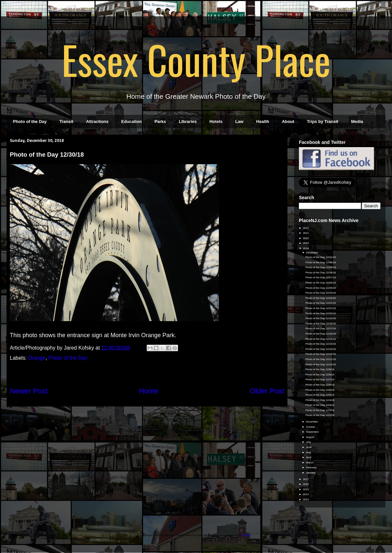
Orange (37, 358)
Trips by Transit (323, 121)
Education (131, 121)
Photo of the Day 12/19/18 (321, 318)
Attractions (97, 121)
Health (263, 121)
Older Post (267, 391)
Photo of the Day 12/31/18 (321, 257)
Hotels (216, 121)
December (312, 253)
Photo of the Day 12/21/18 (321, 308)
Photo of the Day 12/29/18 (321, 267)
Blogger (246, 535)
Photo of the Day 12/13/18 (321, 349)
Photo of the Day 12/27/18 (321, 277)
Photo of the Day (30, 121)
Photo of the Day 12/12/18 (321, 354)
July (309, 442)
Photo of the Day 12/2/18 (320, 410)
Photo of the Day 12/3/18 (320, 405)
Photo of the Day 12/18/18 (321, 324)
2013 (306, 500)
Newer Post (29, 391)
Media (357, 121)
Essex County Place (196, 59)
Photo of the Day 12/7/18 (320, 380)
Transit (66, 121)
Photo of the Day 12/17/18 (321, 328)
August (310, 437)
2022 (306, 228)
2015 (306, 489)
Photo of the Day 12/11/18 (321, 359)
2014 (306, 494)
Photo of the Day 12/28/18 (321, 273)
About (288, 121)
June (309, 447)
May (309, 452)
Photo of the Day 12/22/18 (321, 303)
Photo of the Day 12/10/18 (321, 364)
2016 (306, 484)
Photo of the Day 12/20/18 (321, 313)
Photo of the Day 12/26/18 (321, 283)
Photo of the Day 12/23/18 (321, 298)
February (312, 467)
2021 (306, 233)
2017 (306, 479)
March (310, 463)
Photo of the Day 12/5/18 (320, 395)
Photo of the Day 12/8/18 (320, 375)
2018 (306, 248)
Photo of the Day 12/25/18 (321, 288)
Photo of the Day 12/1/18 (320, 415)
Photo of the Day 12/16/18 (321, 334)
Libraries (188, 121)
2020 (306, 238)
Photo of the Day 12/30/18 (321, 262)
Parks (160, 121)
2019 (306, 243)
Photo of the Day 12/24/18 (321, 293)
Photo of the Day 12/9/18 (320, 369)
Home (149, 391)
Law (239, 121)
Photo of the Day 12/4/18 (320, 400)
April (309, 457)
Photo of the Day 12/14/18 (321, 344)
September (313, 432)
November (312, 422)
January (311, 473)
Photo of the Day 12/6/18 (320, 385)
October (311, 427)
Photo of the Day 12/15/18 (321, 339)
